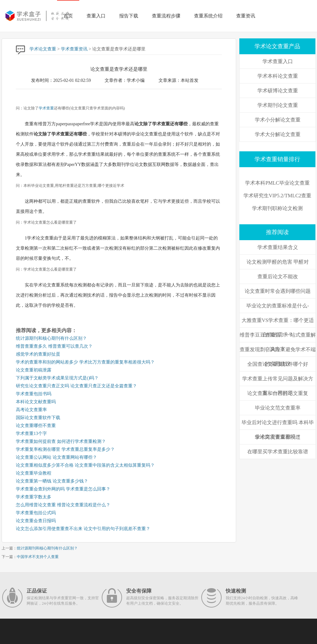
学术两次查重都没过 (278, 437)
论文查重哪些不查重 (36, 426)
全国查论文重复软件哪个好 (278, 364)
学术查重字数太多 (34, 497)
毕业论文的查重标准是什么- (278, 306)
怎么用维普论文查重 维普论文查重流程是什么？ (63, 505)
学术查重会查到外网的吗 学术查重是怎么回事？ (63, 489)
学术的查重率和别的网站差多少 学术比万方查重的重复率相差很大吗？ (85, 362)
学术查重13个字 (31, 434)
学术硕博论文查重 (278, 91)
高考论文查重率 (31, 410)
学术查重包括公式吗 (36, 513)
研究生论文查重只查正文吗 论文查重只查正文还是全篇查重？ (76, 386)
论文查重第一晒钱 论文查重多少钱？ (52, 481)
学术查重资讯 (74, 49)
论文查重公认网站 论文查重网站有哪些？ (56, 457)
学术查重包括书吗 (34, 394)
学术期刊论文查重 (278, 105)
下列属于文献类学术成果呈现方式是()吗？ (57, 378)
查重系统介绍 (208, 16)
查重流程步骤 (166, 16)
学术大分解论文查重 (278, 134)
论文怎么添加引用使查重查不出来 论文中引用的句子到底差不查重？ (83, 529)
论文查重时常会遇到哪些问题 (278, 291)
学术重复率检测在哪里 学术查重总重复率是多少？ (65, 449)
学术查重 (46, 108)
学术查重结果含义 (278, 247)
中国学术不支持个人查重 (38, 557)
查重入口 (96, 16)
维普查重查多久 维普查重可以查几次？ (54, 346)
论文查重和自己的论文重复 (278, 393)
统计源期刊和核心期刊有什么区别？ (51, 338)
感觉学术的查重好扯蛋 (38, 354)
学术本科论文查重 (278, 76)
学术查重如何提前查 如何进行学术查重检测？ (61, 441)
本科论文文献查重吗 (36, 402)
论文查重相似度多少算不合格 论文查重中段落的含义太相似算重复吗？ (85, 465)
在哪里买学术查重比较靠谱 (278, 452)
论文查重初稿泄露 (34, 370)
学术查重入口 (278, 61)
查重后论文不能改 (278, 276)
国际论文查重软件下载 (38, 418)
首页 (68, 16)
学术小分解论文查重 (278, 120)
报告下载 (129, 16)
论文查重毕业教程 (34, 473)
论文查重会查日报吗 (36, 521)
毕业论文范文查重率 (278, 408)
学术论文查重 (43, 49)
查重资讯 (246, 16)
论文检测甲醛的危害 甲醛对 (278, 262)
